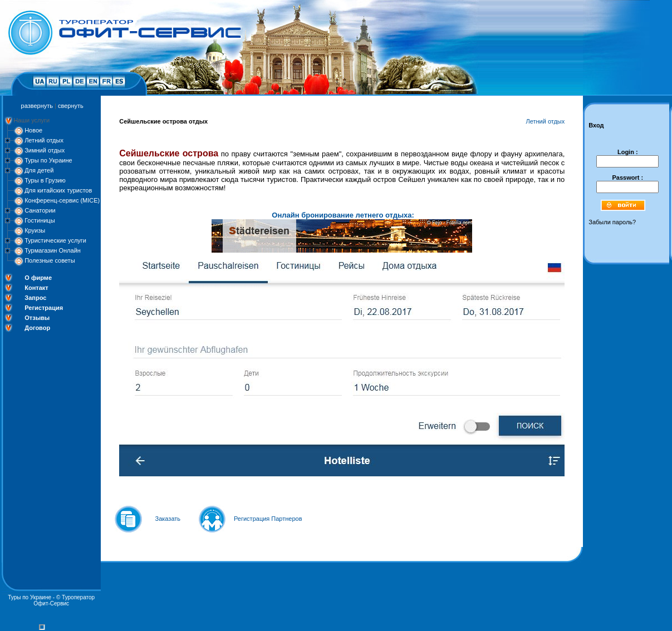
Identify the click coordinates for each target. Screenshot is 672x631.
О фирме (38, 278)
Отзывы (37, 318)
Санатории (40, 210)
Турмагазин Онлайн (53, 250)
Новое (33, 130)
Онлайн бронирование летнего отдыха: (343, 215)
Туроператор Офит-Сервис (64, 600)
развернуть (37, 106)
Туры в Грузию (45, 180)
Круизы (35, 230)
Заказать (168, 519)
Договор (37, 328)
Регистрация (44, 308)
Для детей (39, 170)
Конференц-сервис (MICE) (62, 200)
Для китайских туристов (58, 190)
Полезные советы (50, 260)
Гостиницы (40, 220)
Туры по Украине (48, 160)
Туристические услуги (55, 240)
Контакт (36, 288)
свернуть (71, 106)
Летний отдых (44, 140)
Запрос (35, 298)
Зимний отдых (45, 150)
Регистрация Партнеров (268, 519)
